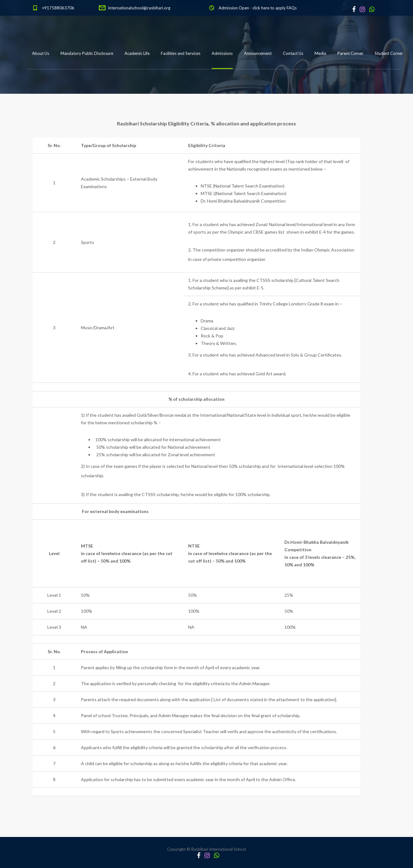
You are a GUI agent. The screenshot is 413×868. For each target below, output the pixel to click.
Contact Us (293, 53)
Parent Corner (350, 53)
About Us (41, 53)
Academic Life (137, 53)
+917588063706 (58, 8)
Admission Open (234, 8)
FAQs (292, 8)
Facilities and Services (181, 53)
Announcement (258, 53)
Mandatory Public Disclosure (87, 53)
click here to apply (269, 8)
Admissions (222, 53)
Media (320, 53)
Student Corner (389, 53)
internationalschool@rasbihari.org (139, 8)
